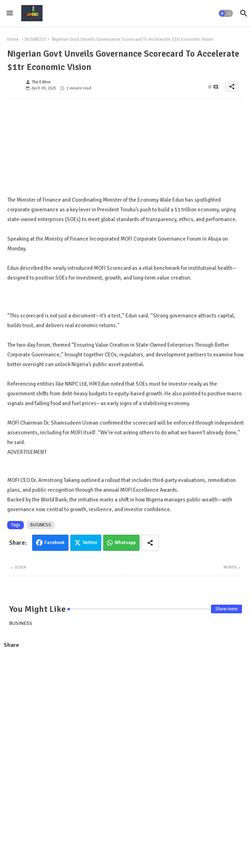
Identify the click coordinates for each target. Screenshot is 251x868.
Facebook (54, 543)
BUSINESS (35, 39)
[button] (226, 13)
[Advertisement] (125, 707)
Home (13, 39)
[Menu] (10, 13)
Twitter (90, 543)
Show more (226, 609)
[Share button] (150, 543)
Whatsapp (125, 543)
